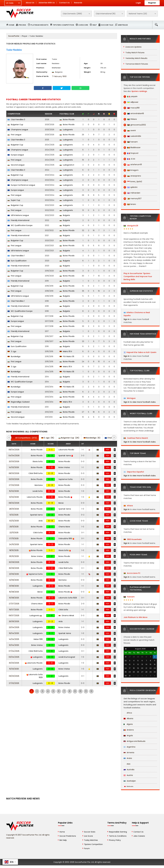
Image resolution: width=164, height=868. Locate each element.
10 (80, 691)
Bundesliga (14, 356)
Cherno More (64, 527)
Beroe (61, 503)
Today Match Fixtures (135, 53)
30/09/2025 (14, 562)
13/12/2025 (14, 515)
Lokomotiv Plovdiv (66, 450)
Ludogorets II (67, 165)
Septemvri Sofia (66, 479)
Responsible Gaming (118, 832)
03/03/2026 (14, 479)
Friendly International (18, 220)
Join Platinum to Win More (135, 617)
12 (91, 691)
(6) (92, 438)
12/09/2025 (14, 580)
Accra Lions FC (132, 573)
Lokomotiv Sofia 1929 (68, 598)
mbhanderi (132, 193)
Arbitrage (123, 25)
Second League (16, 165)
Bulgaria (65, 215)
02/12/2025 (14, 521)
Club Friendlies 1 (16, 256)
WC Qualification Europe (20, 225)
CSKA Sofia (38, 533)
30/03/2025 (14, 663)
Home (12, 25)
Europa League (16, 155)
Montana (39, 485)
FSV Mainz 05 (67, 356)
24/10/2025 (14, 544)
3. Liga (12, 351)
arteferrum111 (133, 165)
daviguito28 (131, 226)
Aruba (128, 758)
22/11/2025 (14, 533)
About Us (30, 3)
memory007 (133, 199)
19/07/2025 (14, 610)
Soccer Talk (107, 25)
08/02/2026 (14, 503)
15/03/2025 (14, 669)
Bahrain (128, 787)
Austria (128, 775)
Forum (87, 848)
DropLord (131, 153)
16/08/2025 (14, 592)
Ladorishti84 (132, 136)
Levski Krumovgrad (67, 657)
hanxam (131, 142)
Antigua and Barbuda (134, 741)
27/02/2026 (14, 485)
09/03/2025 (14, 676)
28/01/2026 (14, 509)
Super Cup (14, 200)
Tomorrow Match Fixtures (137, 64)
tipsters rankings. (139, 91)
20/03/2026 (14, 461)
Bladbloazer (132, 148)
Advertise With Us (47, 3)
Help (95, 25)
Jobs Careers (139, 836)
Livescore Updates (133, 47)
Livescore (83, 25)
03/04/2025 (14, 657)
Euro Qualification (17, 261)
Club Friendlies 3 (16, 119)
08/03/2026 (14, 473)
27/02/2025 (14, 683)
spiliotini (130, 187)
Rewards (78, 3)
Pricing (22, 25)
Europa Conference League (21, 185)
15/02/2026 (14, 491)
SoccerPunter (14, 36)
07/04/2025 (14, 651)
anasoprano (132, 176)
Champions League (18, 130)
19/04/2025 (14, 633)
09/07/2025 (14, 616)
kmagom (131, 170)
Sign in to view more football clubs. (140, 402)
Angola (128, 736)
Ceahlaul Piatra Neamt (136, 438)
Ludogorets (66, 130)
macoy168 (132, 108)
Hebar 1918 (38, 639)
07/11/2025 (14, 538)
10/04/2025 (14, 645)
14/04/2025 (14, 639)
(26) (69, 438)
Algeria (128, 724)
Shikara (130, 119)
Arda (41, 521)
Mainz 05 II (66, 351)
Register (152, 3)
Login (138, 3)
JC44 (129, 159)
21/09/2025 (14, 574)
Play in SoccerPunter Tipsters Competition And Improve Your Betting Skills (138, 276)
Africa (128, 713)
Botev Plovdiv (67, 119)
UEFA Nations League (18, 215)
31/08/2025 (14, 586)
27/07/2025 (14, 604)
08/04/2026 (14, 450)
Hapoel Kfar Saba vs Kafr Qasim (141, 352)
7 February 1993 (59, 76)
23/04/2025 (14, 627)
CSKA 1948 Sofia (36, 473)
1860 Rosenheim (133, 539)
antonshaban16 (134, 114)
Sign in (126, 319)
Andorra (129, 730)
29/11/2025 (14, 527)
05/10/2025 (14, 556)
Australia (129, 770)
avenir (130, 131)
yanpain (131, 96)
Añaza (128, 506)
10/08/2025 (14, 598)
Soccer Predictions (68, 836)
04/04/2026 (14, 456)
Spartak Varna (66, 456)
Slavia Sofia (38, 461)
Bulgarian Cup (15, 125)
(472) (25, 438)
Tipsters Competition (63, 25)
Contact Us (64, 3)
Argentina (129, 747)
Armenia (129, 753)
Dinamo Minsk (66, 616)
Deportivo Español (134, 472)
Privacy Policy (115, 840)
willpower (131, 102)
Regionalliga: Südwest (19, 402)
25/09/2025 (14, 568)
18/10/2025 (14, 550)
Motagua (130, 398)
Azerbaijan (130, 781)
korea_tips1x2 (133, 182)
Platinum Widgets (39, 25)
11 (86, 691)
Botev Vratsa (64, 467)
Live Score (88, 836)
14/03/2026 (14, 467)
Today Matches (91, 840)
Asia (127, 764)
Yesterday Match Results (136, 58)
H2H (108, 450)
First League (14, 135)
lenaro (130, 204)
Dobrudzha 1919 (66, 538)
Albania (128, 719)
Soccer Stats (90, 832)
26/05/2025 (14, 621)
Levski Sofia (38, 491)
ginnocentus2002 (135, 125)
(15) (48, 438)
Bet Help (63, 840)
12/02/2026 (14, 497)
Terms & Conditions (118, 836)
